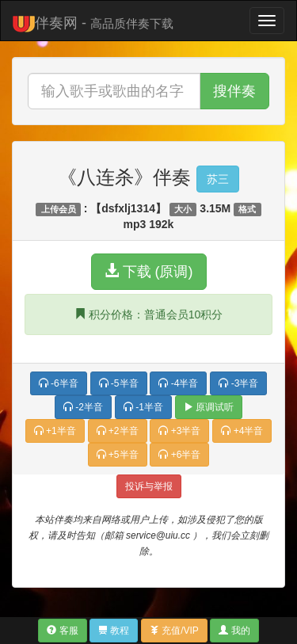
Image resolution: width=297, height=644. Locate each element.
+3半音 (179, 431)
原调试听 (209, 407)
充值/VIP (174, 631)
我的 (234, 631)
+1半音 (55, 431)
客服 (62, 631)
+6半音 (179, 455)
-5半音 (119, 383)
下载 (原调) (149, 271)
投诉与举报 (149, 486)
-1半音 (143, 407)
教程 (114, 631)
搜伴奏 (234, 91)
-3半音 (238, 383)
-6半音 (59, 383)
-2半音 (83, 407)
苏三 (218, 179)
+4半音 (242, 431)
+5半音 (118, 455)
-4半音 (178, 383)
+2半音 (118, 431)
